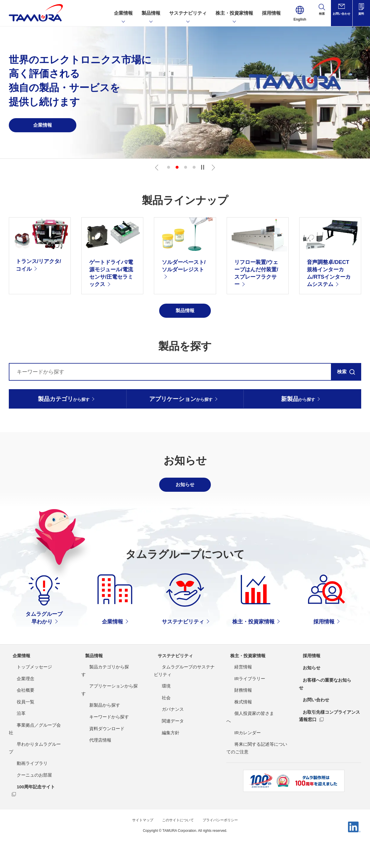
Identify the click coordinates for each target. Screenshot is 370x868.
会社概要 (18, 723)
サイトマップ (137, 839)
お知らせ (308, 701)
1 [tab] (169, 167)
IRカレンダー (240, 758)
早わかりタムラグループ (33, 770)
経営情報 (235, 700)
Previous (157, 167)
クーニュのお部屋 (26, 793)
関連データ (165, 754)
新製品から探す (97, 723)
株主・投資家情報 (245, 689)
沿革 (13, 746)
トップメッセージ (26, 700)
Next (213, 167)
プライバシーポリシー (225, 839)
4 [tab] (194, 167)
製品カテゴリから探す (103, 700)
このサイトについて (177, 839)
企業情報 (18, 689)
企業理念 (18, 711)
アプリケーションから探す (108, 711)
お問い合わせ (313, 725)
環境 (158, 719)
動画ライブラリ (24, 781)
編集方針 (163, 766)
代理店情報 (92, 758)
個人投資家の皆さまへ (248, 746)
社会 (158, 731)
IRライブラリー (242, 711)
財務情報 (235, 723)
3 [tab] (186, 167)
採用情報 (308, 689)
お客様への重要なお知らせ (327, 713)
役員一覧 (18, 735)
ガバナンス (165, 742)
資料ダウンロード (99, 746)
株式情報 (235, 735)
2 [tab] (177, 167)
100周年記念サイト (28, 805)
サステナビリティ (173, 689)
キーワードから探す (101, 735)
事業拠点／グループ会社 (33, 758)
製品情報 (91, 689)
